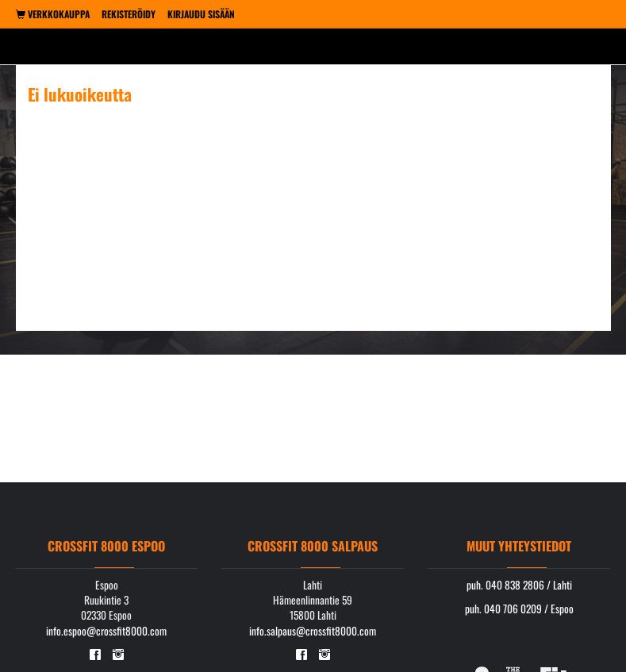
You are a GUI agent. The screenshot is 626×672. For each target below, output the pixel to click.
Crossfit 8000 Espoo (106, 546)
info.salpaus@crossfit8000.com (313, 631)
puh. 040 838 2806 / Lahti (519, 585)
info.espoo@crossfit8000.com (106, 631)
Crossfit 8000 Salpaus (313, 546)
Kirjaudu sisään (201, 14)
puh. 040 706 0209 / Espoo (519, 609)
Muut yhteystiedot (519, 546)
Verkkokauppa (53, 14)
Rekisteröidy (129, 14)
